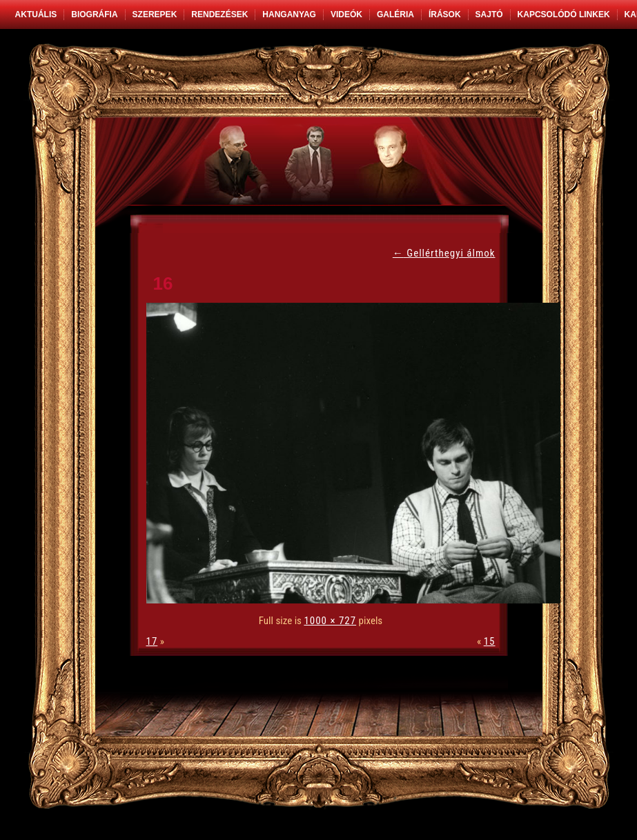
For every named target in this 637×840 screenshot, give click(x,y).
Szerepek (155, 14)
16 (163, 283)
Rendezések (219, 14)
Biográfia (94, 14)
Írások (445, 14)
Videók (346, 14)
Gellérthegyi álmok (444, 253)
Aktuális (36, 14)
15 (490, 641)
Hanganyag (289, 14)
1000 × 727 (330, 621)
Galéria (395, 14)
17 (152, 641)
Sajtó (489, 14)
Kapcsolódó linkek (564, 14)
